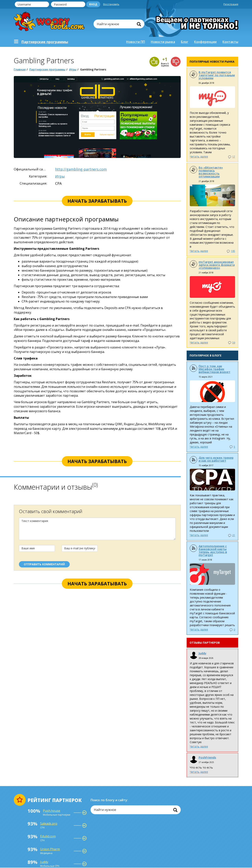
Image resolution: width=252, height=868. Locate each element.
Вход (93, 4)
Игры (73, 69)
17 (234, 157)
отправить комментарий (44, 564)
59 (234, 343)
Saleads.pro (49, 823)
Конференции (205, 42)
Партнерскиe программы (45, 42)
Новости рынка (163, 42)
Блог (185, 42)
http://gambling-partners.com (81, 169)
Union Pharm (50, 849)
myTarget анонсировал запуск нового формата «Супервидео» (217, 265)
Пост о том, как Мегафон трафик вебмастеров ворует (214, 369)
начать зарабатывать (97, 201)
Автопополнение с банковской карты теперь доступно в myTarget (213, 550)
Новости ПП (136, 42)
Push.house (52, 811)
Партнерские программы (47, 69)
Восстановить (111, 4)
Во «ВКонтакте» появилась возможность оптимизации (211, 172)
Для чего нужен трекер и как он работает (216, 459)
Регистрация (231, 4)
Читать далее (199, 156)
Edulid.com (48, 836)
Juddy (202, 653)
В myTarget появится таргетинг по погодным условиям (217, 75)
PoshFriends (207, 757)
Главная (20, 69)
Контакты (230, 42)
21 (234, 535)
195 (233, 251)
